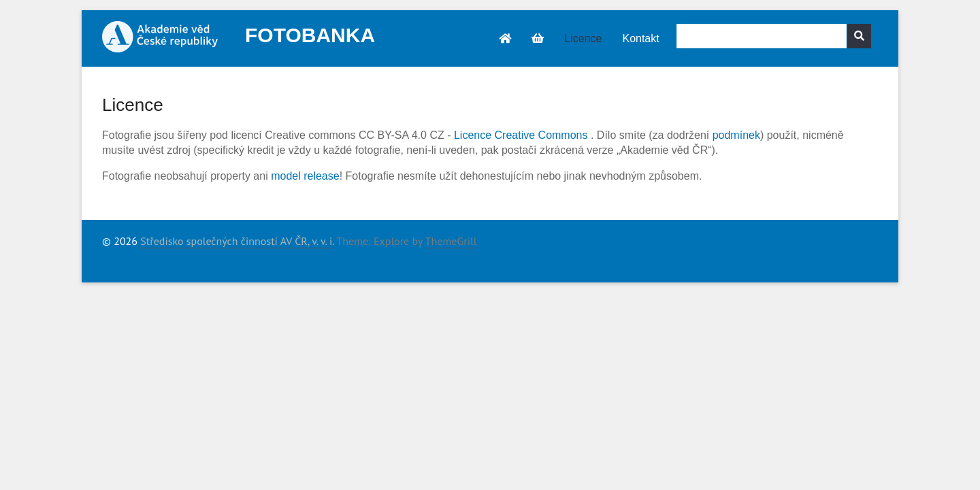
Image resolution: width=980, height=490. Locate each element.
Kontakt (640, 38)
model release (305, 176)
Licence (583, 38)
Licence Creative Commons (521, 135)
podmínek (736, 135)
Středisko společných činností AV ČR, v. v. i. (237, 241)
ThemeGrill (451, 241)
